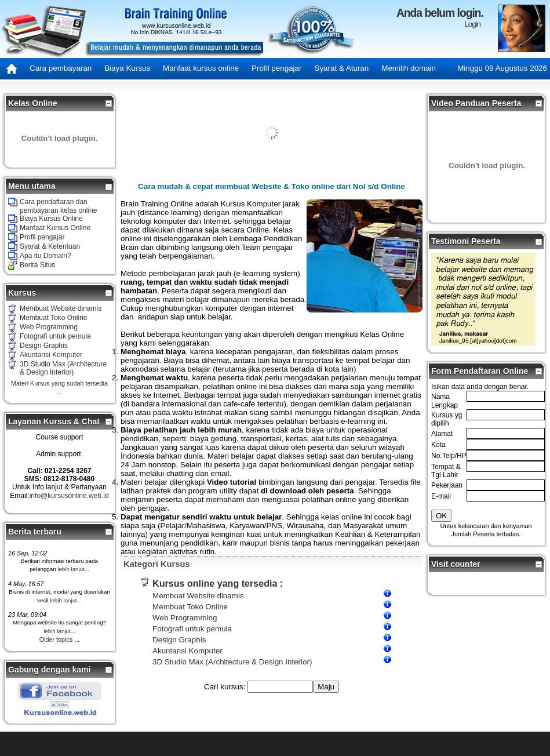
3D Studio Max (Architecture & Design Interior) (63, 368)
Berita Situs (37, 265)
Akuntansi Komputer (51, 355)
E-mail (441, 496)
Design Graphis (44, 346)
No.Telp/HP (449, 456)
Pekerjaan (447, 485)
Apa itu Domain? (45, 256)
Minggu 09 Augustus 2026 (502, 68)
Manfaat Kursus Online (55, 228)
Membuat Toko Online (54, 318)
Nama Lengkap (445, 401)
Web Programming (49, 327)
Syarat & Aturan (341, 68)
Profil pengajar (276, 68)
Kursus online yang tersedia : (218, 583)
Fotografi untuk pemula (55, 336)
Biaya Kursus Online (51, 219)
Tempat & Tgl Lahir (446, 471)
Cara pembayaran (61, 68)
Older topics (56, 639)
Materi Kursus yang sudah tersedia (59, 383)
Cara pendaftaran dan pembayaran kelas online (58, 206)
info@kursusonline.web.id (69, 496)
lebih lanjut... (73, 569)
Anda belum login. (440, 13)
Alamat (442, 434)
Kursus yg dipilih (447, 419)
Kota (438, 445)
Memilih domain (409, 68)
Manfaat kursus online (201, 68)
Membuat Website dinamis (61, 308)
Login (472, 24)
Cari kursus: (226, 687)
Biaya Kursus (127, 68)
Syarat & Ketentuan (50, 246)
